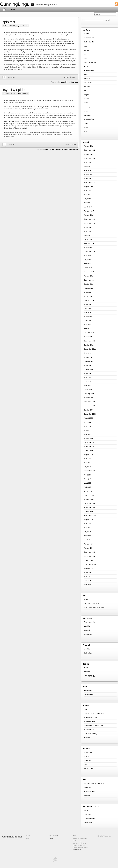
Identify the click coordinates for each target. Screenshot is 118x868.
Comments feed (89, 818)
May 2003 (87, 580)
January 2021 (89, 154)
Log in (86, 810)
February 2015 (89, 272)
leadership (64, 82)
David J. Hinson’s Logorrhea (94, 713)
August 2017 (88, 187)
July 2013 (87, 304)
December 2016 (90, 219)
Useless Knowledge (91, 734)
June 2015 (88, 256)
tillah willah (88, 653)
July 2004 (87, 524)
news (86, 74)
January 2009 (89, 398)
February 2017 (89, 211)
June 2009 (88, 377)
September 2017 (90, 183)
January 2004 (89, 548)
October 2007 (89, 451)
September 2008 (90, 414)
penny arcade (89, 769)
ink (85, 54)
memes (86, 66)
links (85, 58)
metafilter (87, 626)
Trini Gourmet (89, 694)
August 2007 (88, 455)
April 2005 (87, 487)
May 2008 (87, 430)
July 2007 (87, 459)
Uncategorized (89, 119)
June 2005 (88, 479)
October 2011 (89, 345)
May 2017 (87, 199)
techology (87, 115)
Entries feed (88, 814)
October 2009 (89, 369)
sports (86, 111)
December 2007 (90, 442)
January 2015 (89, 276)
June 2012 (88, 325)
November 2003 (90, 556)
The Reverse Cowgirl (91, 603)
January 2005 (89, 499)
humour (87, 50)
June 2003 (88, 576)
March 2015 (88, 268)
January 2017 (89, 215)
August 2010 (88, 361)
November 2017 (90, 178)
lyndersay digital (90, 721)
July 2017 (87, 191)
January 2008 (89, 438)
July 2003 (87, 572)
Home (4, 10)
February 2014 (89, 300)
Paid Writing (88, 83)
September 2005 (90, 471)
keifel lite (87, 649)
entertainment (89, 38)
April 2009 (87, 386)
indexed (87, 756)
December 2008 (90, 402)
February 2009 (89, 394)
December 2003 (90, 552)
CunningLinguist (17, 4)
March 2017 (88, 207)
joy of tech (87, 760)
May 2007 (87, 467)
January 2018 (89, 174)
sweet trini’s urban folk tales (94, 725)
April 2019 (87, 170)
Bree (85, 709)
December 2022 (90, 150)
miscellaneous (89, 70)
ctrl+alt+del (88, 752)
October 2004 (89, 511)
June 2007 (88, 463)
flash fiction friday (90, 42)
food (85, 46)
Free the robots (89, 622)
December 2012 (90, 321)
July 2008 (87, 422)
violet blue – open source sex (94, 607)
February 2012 (89, 333)
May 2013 (87, 308)
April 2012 (87, 329)
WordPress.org (89, 822)
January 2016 (89, 248)
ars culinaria (88, 690)
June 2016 (88, 231)
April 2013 (87, 312)
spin (77, 82)
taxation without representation (67, 149)
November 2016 (90, 223)
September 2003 (90, 564)
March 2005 (88, 491)
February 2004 (89, 544)
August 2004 (88, 520)
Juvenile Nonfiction (91, 717)
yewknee (87, 738)
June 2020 (88, 162)
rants (86, 91)
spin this (9, 22)
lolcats (86, 764)
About (13, 10)
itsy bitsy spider (14, 90)
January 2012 (89, 337)
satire (86, 103)
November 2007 (90, 446)
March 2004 (88, 540)
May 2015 (87, 260)
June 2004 (88, 528)
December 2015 (90, 252)
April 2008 (87, 434)
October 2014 (89, 284)
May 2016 (87, 235)
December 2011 (90, 341)
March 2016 (88, 239)
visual (86, 123)
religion (86, 95)
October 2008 (89, 410)
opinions (20, 26)
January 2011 (89, 357)
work (85, 131)
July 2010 (87, 365)
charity (86, 34)
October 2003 (89, 560)
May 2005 (87, 483)
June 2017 (88, 195)
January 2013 (89, 317)
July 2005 (87, 475)
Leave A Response (70, 77)
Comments (11, 77)
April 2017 (87, 203)
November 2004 (90, 507)
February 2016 (89, 243)
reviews (87, 99)
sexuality (87, 107)
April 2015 (87, 264)
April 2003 (87, 585)
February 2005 (89, 495)
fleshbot (87, 599)
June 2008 (88, 426)
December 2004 (90, 503)
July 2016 (87, 227)
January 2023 (89, 146)
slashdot (87, 630)
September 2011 (90, 349)
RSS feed (78, 850)
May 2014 (87, 292)
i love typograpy (89, 676)
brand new (88, 672)
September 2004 (90, 516)
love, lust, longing (90, 62)
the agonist (88, 634)
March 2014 (88, 296)
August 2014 (88, 288)
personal (87, 87)
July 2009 (87, 373)
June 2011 (88, 353)
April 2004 (87, 536)
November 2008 (90, 406)
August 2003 (88, 568)
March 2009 (88, 390)
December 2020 (90, 158)
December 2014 (90, 280)
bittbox (86, 668)
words (86, 127)
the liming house (90, 730)
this (34, 52)
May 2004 (87, 532)
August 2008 (88, 418)
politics (71, 82)
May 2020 (87, 166)
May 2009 (87, 382)
